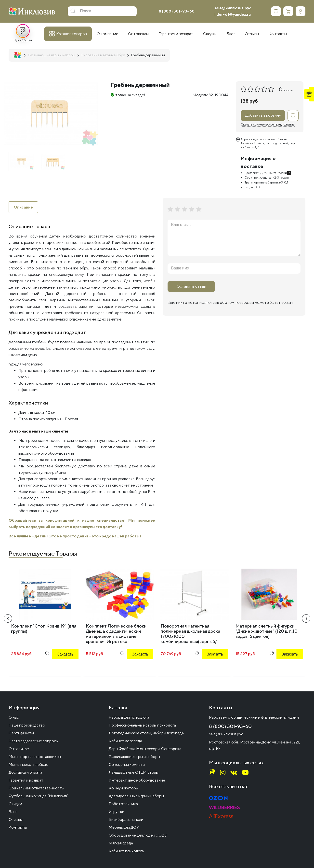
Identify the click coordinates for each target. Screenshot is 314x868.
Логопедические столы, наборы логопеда (146, 733)
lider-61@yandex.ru (233, 14)
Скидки (15, 804)
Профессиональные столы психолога (142, 725)
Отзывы (16, 819)
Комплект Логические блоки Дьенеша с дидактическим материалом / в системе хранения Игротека (116, 634)
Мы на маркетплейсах (28, 764)
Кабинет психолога (126, 851)
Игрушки (117, 812)
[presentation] (8, 619)
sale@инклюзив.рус (233, 8)
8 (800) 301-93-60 (177, 11)
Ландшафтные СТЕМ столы (134, 772)
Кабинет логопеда (125, 741)
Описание (23, 207)
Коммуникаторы (124, 788)
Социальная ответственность (36, 788)
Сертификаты (21, 733)
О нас (14, 717)
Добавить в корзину (263, 115)
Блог (13, 812)
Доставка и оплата (25, 772)
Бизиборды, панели (126, 819)
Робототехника (123, 804)
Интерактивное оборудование (137, 780)
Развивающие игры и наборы (134, 757)
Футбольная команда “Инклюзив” (39, 796)
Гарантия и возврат (26, 780)
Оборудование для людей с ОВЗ (138, 835)
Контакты (18, 827)
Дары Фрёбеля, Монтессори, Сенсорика (145, 749)
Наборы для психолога (129, 717)
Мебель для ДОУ (124, 827)
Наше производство (27, 725)
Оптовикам (19, 749)
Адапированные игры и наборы (136, 796)
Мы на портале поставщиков (35, 757)
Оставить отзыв (191, 286)
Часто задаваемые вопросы (33, 741)
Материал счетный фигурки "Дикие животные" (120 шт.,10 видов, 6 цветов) (267, 631)
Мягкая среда (121, 843)
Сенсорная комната (127, 764)
